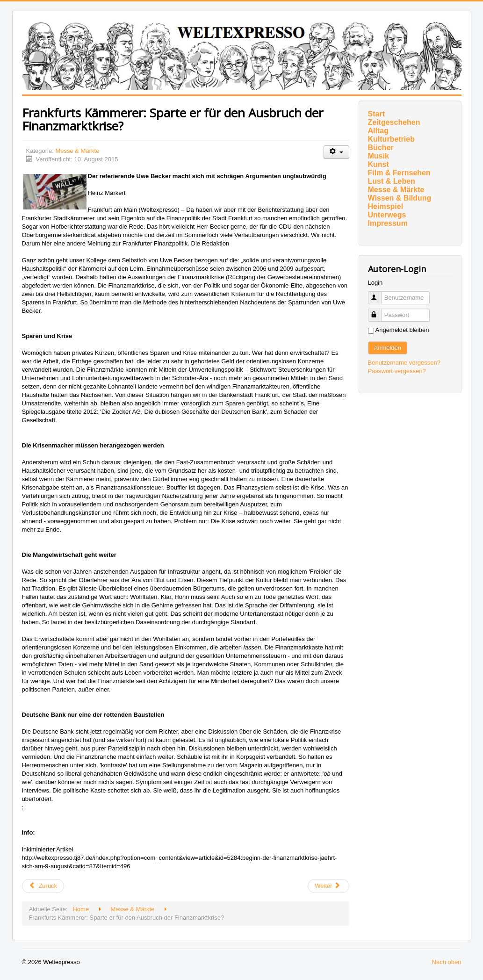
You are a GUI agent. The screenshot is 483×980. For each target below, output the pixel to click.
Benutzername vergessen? (404, 363)
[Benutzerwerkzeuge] (336, 152)
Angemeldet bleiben (402, 330)
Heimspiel (386, 206)
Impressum (388, 223)
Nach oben (447, 962)
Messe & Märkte (77, 151)
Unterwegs (387, 215)
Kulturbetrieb (391, 139)
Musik (378, 156)
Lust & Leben (392, 181)
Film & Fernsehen (399, 173)
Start (376, 114)
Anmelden (388, 348)
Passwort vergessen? (397, 371)
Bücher (381, 148)
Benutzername (379, 294)
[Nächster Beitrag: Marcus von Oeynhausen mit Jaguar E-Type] (328, 886)
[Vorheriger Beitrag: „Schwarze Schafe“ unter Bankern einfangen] (43, 886)
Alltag (378, 131)
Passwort (379, 311)
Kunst (378, 164)
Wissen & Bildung (400, 198)
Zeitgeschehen (394, 122)
